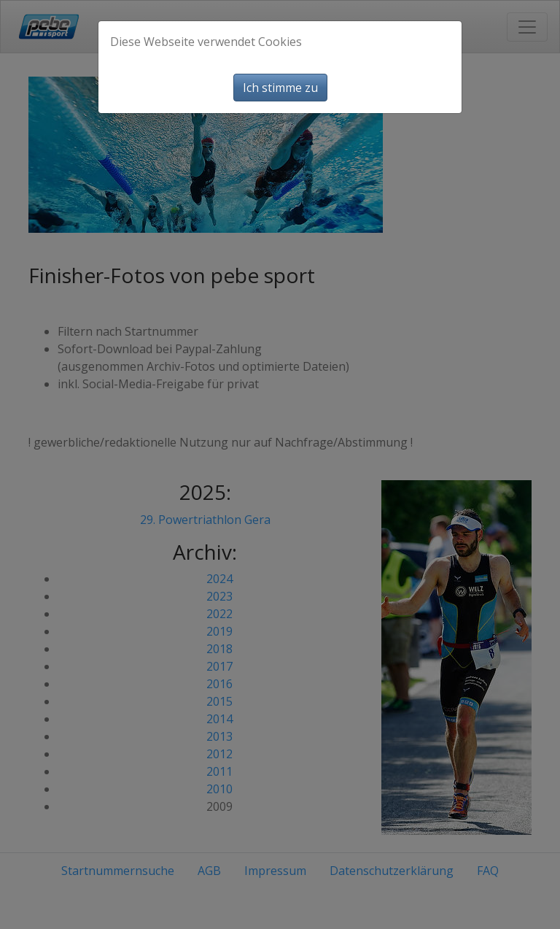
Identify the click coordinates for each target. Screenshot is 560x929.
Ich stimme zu (280, 88)
